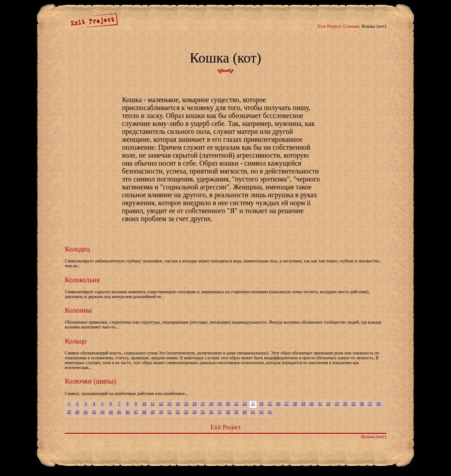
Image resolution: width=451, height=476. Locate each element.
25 (270, 403)
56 (211, 412)
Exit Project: (330, 26)
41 (86, 412)
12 (161, 403)
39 (69, 412)
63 (270, 412)
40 (77, 412)
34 (345, 403)
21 (236, 403)
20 (228, 403)
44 (111, 412)
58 (228, 412)
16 (194, 403)
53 (186, 412)
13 (169, 403)
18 (211, 403)
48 (144, 412)
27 (286, 403)
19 (220, 403)
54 (194, 412)
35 (353, 403)
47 (136, 412)
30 (312, 403)
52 (178, 412)
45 (119, 412)
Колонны (78, 310)
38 (379, 403)
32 (328, 403)
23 (253, 403)
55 (203, 412)
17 (203, 403)
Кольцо (76, 341)
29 (303, 403)
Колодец (77, 249)
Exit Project (225, 427)
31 (320, 403)
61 (253, 412)
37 (370, 403)
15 (186, 403)
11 (153, 403)
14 (178, 403)
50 (161, 412)
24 (261, 403)
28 (295, 403)
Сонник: (352, 26)
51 (169, 412)
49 (153, 412)
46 (128, 412)
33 (337, 403)
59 (236, 412)
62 (261, 412)
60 (245, 412)
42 (94, 412)
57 (220, 412)
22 (245, 403)
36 (362, 403)
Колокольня (82, 280)
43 (102, 412)
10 (144, 403)
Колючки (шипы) (90, 381)
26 (278, 403)
